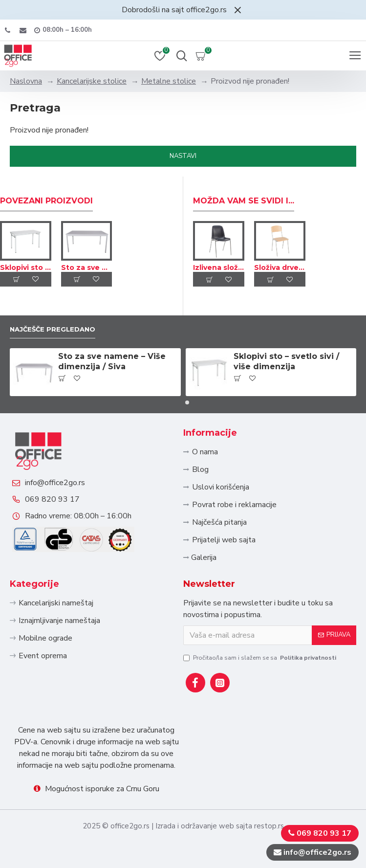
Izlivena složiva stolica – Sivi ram (219, 267)
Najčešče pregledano (53, 329)
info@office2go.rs (55, 483)
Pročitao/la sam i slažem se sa (260, 658)
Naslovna (26, 81)
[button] (179, 402)
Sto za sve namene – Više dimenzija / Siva (87, 267)
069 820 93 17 (52, 499)
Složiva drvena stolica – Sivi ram (280, 267)
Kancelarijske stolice (92, 81)
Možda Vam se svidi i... (244, 201)
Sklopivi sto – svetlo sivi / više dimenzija (26, 267)
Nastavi (183, 156)
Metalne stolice (169, 81)
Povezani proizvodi (46, 201)
